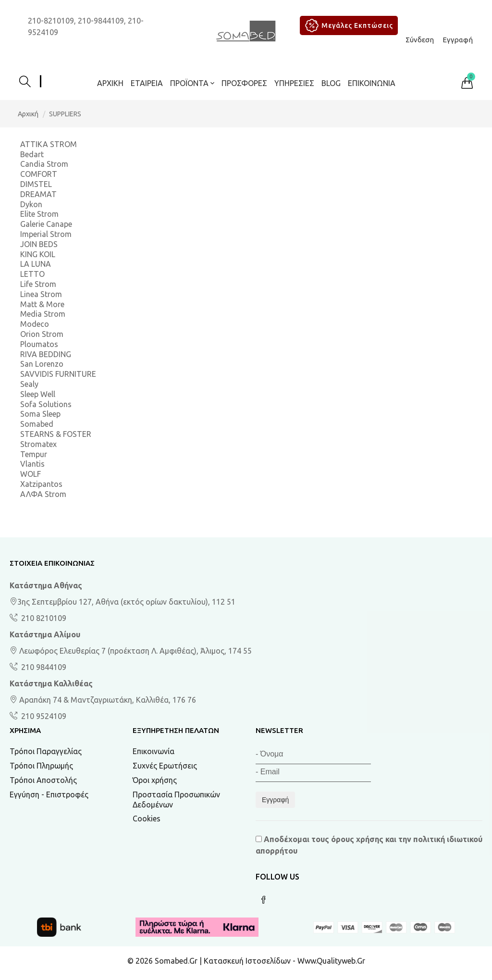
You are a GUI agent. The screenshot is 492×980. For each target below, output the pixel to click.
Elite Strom (39, 214)
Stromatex (38, 444)
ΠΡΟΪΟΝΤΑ (192, 83)
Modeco (35, 324)
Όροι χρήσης (155, 780)
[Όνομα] (313, 755)
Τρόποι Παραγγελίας (46, 751)
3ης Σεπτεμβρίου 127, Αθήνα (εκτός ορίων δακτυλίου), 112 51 (123, 602)
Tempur (34, 454)
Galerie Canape (46, 224)
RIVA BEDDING (46, 354)
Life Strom (38, 284)
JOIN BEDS (39, 244)
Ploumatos (39, 344)
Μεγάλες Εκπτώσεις (348, 25)
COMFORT (39, 174)
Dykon (31, 204)
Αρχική (110, 83)
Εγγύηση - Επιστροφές (49, 794)
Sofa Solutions (46, 404)
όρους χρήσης (357, 839)
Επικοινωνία (372, 83)
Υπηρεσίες (294, 83)
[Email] (313, 773)
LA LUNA (36, 264)
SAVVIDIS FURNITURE (58, 374)
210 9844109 (43, 667)
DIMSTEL (36, 184)
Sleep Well (38, 394)
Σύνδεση (420, 40)
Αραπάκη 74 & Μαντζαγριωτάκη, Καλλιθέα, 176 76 (103, 700)
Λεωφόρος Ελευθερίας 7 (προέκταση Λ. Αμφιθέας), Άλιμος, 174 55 (131, 651)
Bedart (32, 154)
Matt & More (42, 304)
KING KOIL (38, 254)
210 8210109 (43, 618)
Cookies (147, 819)
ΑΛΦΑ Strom (43, 494)
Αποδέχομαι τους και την (369, 845)
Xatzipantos (41, 484)
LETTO (32, 274)
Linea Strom (41, 294)
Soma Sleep (40, 414)
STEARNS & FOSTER (56, 434)
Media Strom (43, 314)
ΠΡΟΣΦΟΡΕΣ (244, 83)
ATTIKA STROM (49, 144)
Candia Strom (44, 164)
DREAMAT (38, 194)
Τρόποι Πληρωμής (41, 766)
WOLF (31, 474)
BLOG (331, 83)
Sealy (29, 384)
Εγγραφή (458, 40)
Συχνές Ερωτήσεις (165, 766)
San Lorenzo (42, 364)
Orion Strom (42, 334)
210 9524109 (43, 716)
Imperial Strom (46, 234)
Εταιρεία (147, 83)
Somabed (37, 424)
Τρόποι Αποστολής (43, 780)
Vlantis (32, 464)
